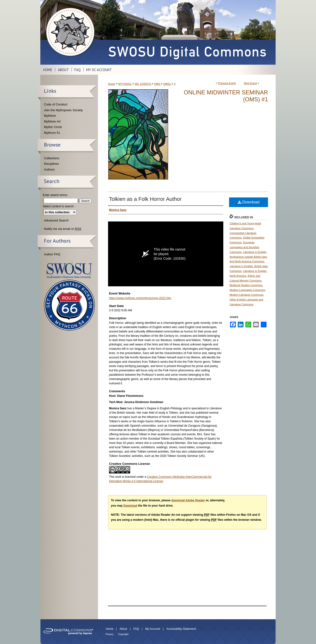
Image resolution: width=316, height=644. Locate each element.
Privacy (110, 634)
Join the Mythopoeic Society (63, 110)
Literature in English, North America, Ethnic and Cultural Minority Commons (248, 276)
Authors (49, 169)
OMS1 (167, 84)
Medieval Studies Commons (246, 285)
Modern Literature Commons (246, 295)
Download (249, 202)
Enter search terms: (55, 195)
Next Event (250, 83)
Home (112, 84)
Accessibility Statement (181, 629)
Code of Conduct (56, 104)
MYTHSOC (125, 84)
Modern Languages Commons (247, 290)
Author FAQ (52, 254)
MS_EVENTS (143, 84)
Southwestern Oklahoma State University (69, 269)
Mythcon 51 (52, 133)
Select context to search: (58, 206)
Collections (52, 158)
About (123, 629)
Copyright (123, 634)
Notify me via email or (63, 229)
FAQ (136, 629)
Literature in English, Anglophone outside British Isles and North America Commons (248, 257)
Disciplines (51, 164)
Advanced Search (56, 220)
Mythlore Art (52, 121)
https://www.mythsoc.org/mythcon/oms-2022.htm (140, 298)
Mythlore (50, 116)
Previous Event (227, 83)
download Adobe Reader (188, 500)
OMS (158, 84)
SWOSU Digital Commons (187, 32)
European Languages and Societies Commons (244, 247)
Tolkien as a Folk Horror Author (145, 199)
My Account (153, 629)
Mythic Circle (53, 127)
